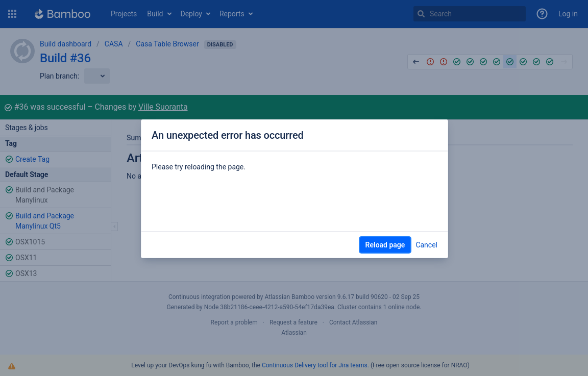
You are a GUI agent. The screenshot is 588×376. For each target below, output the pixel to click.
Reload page (385, 245)
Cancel (426, 245)
